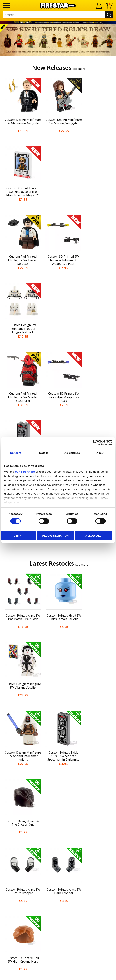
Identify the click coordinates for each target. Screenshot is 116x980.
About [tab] (100, 453)
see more (79, 69)
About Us (58, 786)
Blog (58, 800)
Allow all (93, 536)
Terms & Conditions (58, 813)
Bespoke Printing (58, 871)
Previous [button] (4, 693)
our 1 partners (25, 471)
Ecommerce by (58, 976)
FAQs (58, 859)
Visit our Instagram (58, 903)
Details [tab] (44, 453)
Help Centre (58, 853)
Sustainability (58, 833)
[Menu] (6, 6)
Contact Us (58, 847)
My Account (58, 779)
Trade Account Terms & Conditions (58, 877)
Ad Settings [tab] (72, 453)
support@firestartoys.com (58, 865)
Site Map (58, 840)
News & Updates (58, 793)
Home (58, 773)
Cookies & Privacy (58, 820)
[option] (58, 40)
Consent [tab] (16, 453)
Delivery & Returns (58, 806)
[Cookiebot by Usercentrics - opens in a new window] (96, 442)
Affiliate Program (58, 883)
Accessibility (58, 827)
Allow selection (55, 536)
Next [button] (112, 693)
